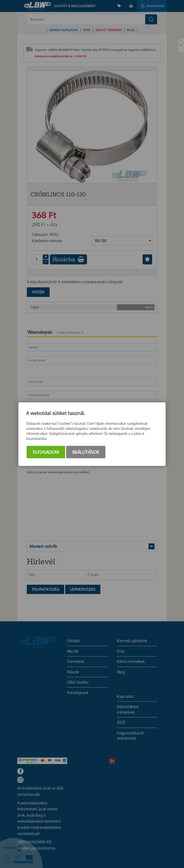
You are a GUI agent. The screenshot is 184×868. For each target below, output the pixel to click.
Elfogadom (46, 452)
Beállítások (86, 452)
